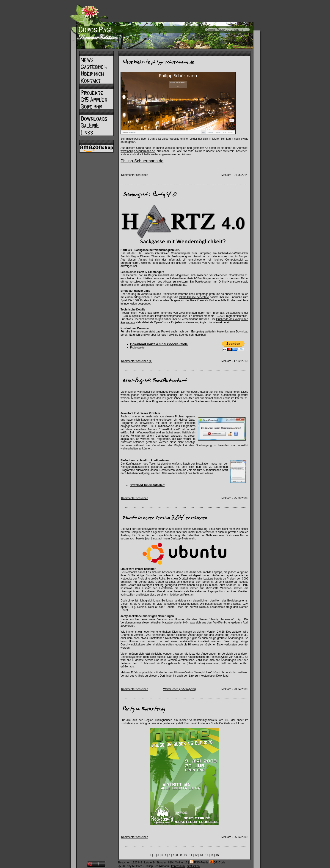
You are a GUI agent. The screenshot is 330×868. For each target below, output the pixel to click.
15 (212, 855)
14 (207, 855)
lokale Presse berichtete (194, 297)
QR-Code (219, 863)
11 (191, 855)
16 (217, 855)
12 (196, 855)
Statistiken (193, 866)
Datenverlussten (227, 645)
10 (186, 855)
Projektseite (137, 348)
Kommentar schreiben (135, 175)
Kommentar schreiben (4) (137, 361)
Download (222, 676)
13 (201, 855)
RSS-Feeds (201, 863)
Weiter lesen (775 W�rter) (179, 689)
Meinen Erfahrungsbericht (137, 672)
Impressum (178, 866)
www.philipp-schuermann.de (138, 151)
